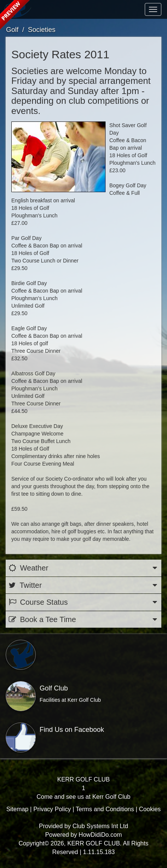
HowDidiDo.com (100, 835)
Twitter (83, 585)
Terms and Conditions (105, 809)
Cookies (150, 809)
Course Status (83, 602)
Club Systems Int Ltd (100, 826)
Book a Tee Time (83, 620)
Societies (42, 30)
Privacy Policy (52, 809)
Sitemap (18, 809)
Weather (83, 568)
